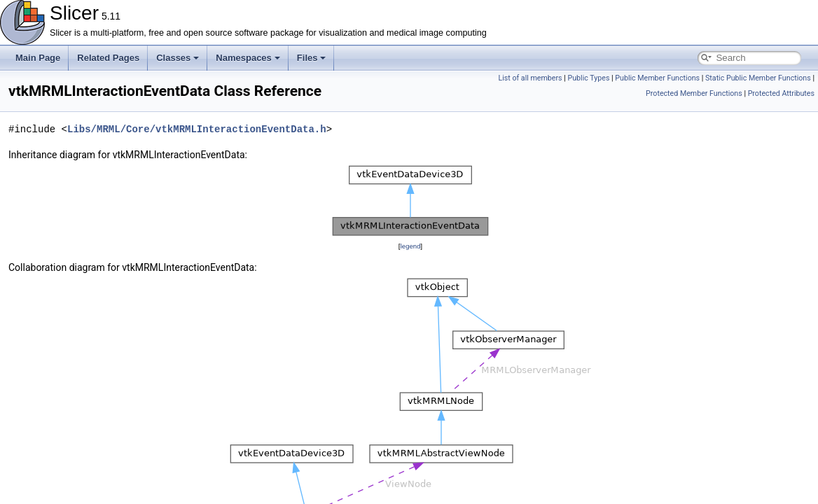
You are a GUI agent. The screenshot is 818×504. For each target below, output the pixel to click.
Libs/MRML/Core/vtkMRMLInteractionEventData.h (197, 129)
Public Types (588, 78)
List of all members (530, 78)
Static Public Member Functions (758, 78)
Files (312, 58)
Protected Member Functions (694, 93)
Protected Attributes (781, 93)
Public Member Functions (657, 78)
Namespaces (248, 58)
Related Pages (108, 58)
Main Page (38, 58)
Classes (178, 58)
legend (410, 246)
